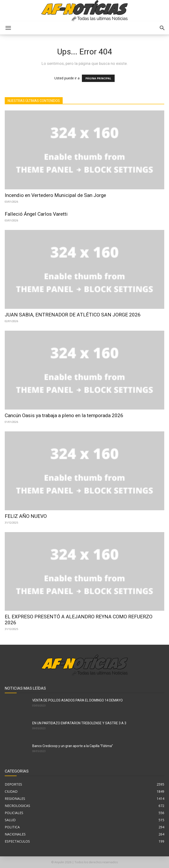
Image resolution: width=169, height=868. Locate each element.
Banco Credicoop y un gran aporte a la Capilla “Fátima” (73, 746)
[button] (8, 28)
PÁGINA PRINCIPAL (98, 78)
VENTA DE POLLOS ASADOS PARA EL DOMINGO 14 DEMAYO (77, 700)
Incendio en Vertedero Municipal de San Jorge (55, 195)
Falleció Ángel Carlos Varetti (36, 214)
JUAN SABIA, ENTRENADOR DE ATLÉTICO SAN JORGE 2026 (73, 315)
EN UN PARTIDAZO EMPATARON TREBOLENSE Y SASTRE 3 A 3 (79, 723)
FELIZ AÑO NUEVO (26, 516)
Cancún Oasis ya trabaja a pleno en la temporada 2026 (64, 415)
